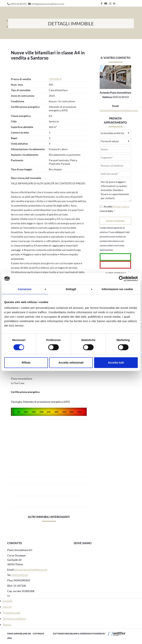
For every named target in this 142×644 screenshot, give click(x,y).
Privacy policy (121, 206)
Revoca (7, 624)
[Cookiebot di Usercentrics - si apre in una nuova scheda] (122, 279)
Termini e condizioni (14, 619)
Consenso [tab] (25, 289)
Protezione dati (12, 613)
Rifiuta (26, 362)
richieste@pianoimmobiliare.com (119, 110)
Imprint (7, 607)
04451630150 (18, 4)
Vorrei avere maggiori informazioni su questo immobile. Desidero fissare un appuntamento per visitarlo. (115, 190)
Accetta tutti (116, 362)
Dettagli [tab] (71, 289)
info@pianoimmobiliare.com (48, 4)
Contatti (8, 601)
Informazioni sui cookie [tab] (117, 289)
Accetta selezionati (71, 362)
